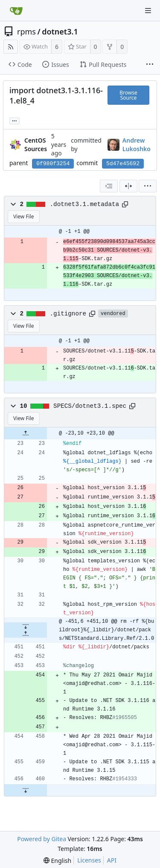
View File (24, 216)
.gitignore (68, 314)
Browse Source (128, 95)
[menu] (148, 186)
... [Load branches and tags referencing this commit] (15, 120)
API (112, 860)
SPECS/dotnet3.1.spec (90, 406)
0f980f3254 (53, 164)
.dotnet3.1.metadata (84, 204)
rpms (26, 32)
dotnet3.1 (60, 32)
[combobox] (109, 186)
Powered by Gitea (42, 839)
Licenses (89, 860)
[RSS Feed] (11, 47)
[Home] (16, 11)
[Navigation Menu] (148, 11)
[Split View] (128, 186)
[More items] (150, 65)
